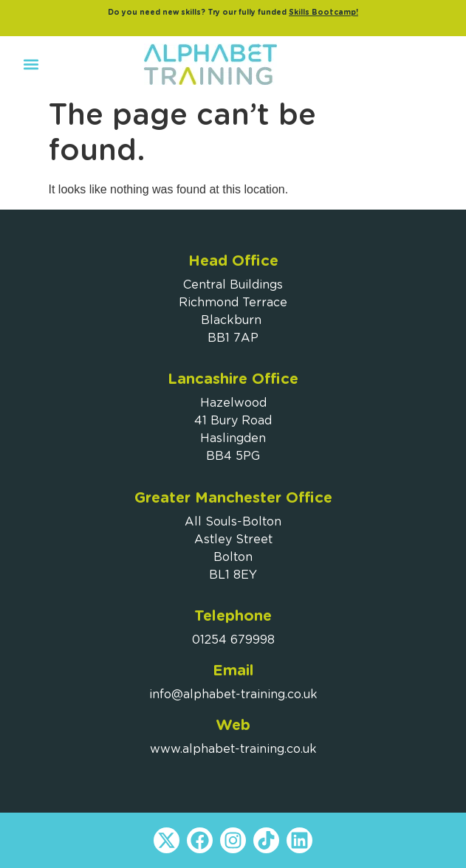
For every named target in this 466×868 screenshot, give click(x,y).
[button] (31, 65)
